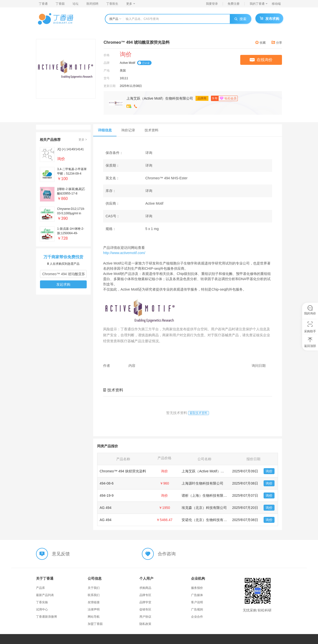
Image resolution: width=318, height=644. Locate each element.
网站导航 (94, 617)
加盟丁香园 (95, 624)
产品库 (40, 588)
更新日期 (110, 86)
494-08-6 (107, 483)
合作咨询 (167, 554)
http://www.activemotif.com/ (124, 253)
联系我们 (94, 595)
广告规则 (197, 609)
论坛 (76, 4)
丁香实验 (42, 602)
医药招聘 (92, 4)
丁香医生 (112, 4)
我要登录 (212, 4)
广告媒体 (197, 595)
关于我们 (94, 588)
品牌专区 (145, 595)
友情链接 (94, 602)
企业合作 (197, 617)
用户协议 (145, 617)
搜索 (240, 19)
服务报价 (197, 588)
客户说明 (197, 602)
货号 (107, 78)
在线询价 (261, 60)
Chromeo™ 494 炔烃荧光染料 (123, 471)
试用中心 (42, 609)
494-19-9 (107, 495)
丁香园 (60, 4)
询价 (269, 471)
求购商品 (145, 588)
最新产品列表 (45, 595)
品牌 (107, 63)
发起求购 (63, 284)
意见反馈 (61, 554)
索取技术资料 (199, 413)
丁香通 (43, 4)
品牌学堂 (145, 602)
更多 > (83, 140)
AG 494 (105, 508)
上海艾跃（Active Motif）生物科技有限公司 (160, 98)
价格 (107, 55)
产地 (107, 71)
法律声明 (94, 609)
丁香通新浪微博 (46, 617)
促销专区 (145, 609)
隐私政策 (145, 624)
